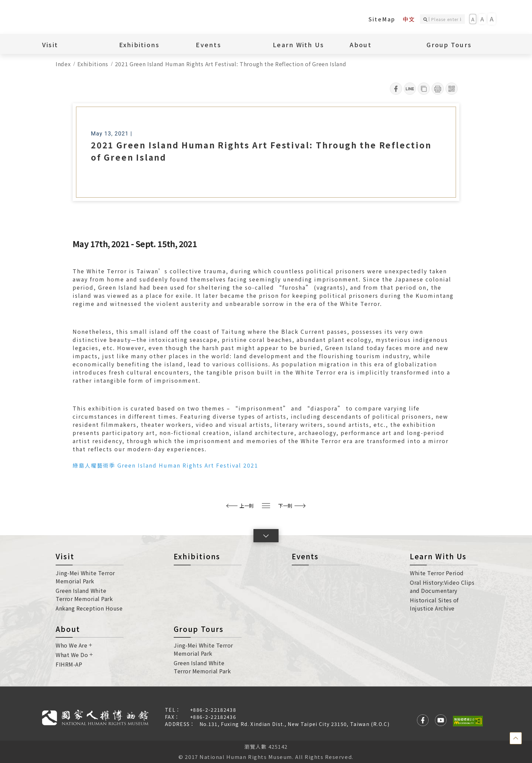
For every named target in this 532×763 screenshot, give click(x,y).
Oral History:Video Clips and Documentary (442, 586)
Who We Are (74, 645)
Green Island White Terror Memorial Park (84, 595)
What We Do (74, 655)
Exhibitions (139, 44)
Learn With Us (298, 44)
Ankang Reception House (89, 608)
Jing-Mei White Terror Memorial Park (85, 577)
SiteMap (382, 19)
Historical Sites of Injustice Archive (434, 604)
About (361, 44)
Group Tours (449, 44)
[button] (266, 536)
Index (63, 64)
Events (208, 44)
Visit (50, 44)
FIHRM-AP (69, 664)
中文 (409, 19)
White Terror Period (437, 573)
